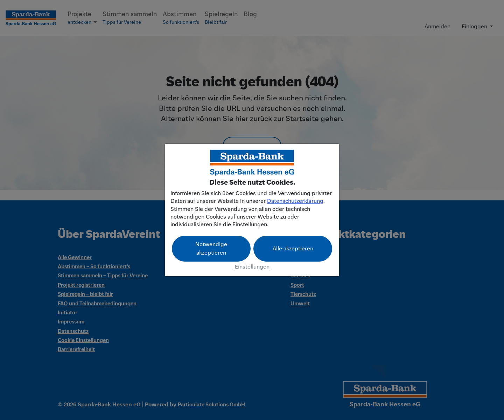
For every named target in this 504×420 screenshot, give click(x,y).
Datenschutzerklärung (295, 201)
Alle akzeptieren (293, 249)
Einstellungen (252, 267)
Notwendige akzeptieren (211, 249)
